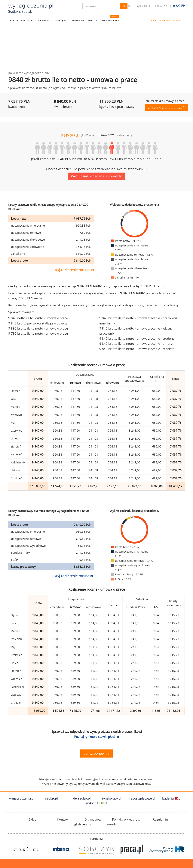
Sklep (179, 6)
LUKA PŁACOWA (110, 20)
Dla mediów (93, 819)
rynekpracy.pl (112, 798)
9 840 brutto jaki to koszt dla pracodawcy (38, 323)
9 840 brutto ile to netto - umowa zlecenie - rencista (137, 349)
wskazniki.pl (97, 803)
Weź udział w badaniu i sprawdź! (97, 176)
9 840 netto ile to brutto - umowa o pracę (38, 318)
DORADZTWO (44, 20)
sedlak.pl (51, 798)
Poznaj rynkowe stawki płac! (94, 737)
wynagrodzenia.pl (22, 798)
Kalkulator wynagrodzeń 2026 (30, 73)
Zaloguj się (143, 6)
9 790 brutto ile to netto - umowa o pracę (38, 333)
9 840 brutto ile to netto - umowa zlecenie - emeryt (136, 344)
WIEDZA (92, 20)
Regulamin (160, 819)
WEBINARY (78, 20)
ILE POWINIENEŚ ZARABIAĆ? (167, 20)
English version (81, 824)
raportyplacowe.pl (142, 798)
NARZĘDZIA (62, 20)
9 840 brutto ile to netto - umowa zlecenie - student (137, 338)
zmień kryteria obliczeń (166, 107)
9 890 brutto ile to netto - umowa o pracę (38, 328)
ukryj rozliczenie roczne (71, 270)
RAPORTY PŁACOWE (21, 20)
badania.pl (172, 798)
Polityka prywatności (127, 819)
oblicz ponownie (96, 753)
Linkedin (112, 824)
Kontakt (162, 6)
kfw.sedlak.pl (82, 798)
